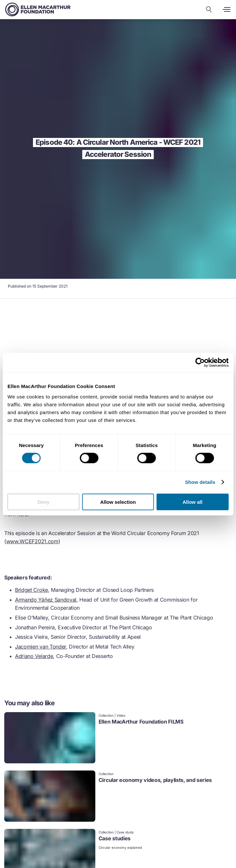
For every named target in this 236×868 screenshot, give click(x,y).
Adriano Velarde (34, 656)
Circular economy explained (120, 847)
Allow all (192, 502)
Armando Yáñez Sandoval (46, 600)
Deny (44, 502)
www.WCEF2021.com (32, 541)
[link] (118, 738)
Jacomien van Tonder (40, 647)
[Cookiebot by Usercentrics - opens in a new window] (200, 363)
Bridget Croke (31, 590)
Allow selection (118, 502)
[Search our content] (209, 9)
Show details (200, 482)
